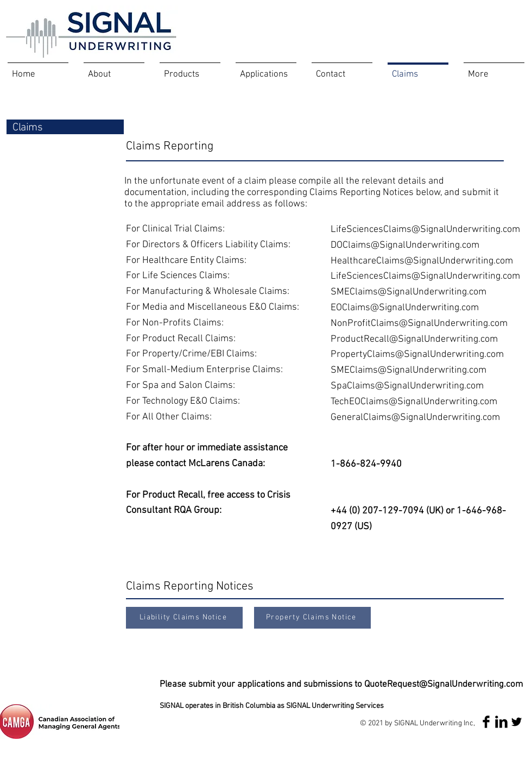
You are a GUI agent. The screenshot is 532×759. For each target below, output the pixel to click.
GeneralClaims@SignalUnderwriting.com (415, 418)
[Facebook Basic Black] (486, 722)
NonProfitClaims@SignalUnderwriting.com (419, 324)
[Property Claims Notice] (312, 618)
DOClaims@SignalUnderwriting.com (405, 245)
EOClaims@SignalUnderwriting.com (405, 308)
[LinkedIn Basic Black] (501, 722)
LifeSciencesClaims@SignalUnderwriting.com (425, 230)
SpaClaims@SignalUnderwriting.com (407, 386)
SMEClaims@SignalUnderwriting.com (408, 292)
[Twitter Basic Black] (517, 722)
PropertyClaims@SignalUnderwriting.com (417, 355)
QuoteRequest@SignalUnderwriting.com (444, 685)
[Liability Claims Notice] (184, 618)
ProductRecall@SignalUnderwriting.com (414, 339)
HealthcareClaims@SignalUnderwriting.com (422, 261)
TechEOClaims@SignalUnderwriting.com (414, 402)
